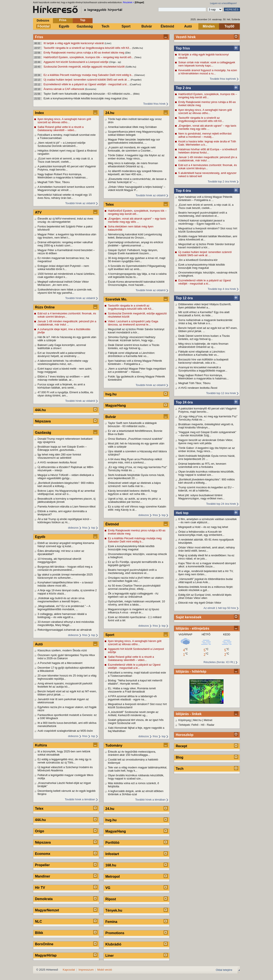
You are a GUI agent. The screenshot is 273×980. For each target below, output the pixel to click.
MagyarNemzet (47, 910)
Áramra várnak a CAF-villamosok (64, 89)
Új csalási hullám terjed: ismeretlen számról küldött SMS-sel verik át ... (87, 80)
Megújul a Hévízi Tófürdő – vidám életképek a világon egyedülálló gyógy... (66, 477)
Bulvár (147, 26)
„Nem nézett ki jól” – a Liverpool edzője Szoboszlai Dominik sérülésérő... (62, 144)
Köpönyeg (185, 720)
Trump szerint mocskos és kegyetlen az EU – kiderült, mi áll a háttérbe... (206, 489)
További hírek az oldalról (80, 203)
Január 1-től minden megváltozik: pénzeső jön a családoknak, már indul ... (208, 159)
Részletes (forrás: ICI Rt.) (219, 662)
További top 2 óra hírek (222, 181)
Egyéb (64, 26)
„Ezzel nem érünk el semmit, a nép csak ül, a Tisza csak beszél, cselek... (206, 206)
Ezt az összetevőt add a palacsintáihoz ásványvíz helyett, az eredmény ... (61, 354)
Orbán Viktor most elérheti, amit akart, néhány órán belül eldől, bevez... (207, 549)
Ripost (111, 899)
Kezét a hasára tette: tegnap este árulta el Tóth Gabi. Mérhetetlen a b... (207, 143)
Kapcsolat (69, 970)
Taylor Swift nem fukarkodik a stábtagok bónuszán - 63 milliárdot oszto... (88, 94)
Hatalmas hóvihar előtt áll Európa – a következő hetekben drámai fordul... (208, 151)
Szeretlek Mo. (116, 299)
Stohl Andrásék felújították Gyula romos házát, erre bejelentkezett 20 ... (207, 457)
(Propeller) (136, 80)
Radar (211, 725)
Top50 (229, 26)
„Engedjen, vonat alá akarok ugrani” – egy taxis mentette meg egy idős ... (207, 127)
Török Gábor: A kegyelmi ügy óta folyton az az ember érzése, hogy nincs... (207, 450)
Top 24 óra (184, 402)
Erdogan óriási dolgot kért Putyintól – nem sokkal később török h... (63, 267)
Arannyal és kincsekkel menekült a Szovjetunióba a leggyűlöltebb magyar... (203, 369)
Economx (43, 854)
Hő (203, 725)
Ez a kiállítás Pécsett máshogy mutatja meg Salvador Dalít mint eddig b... (89, 75)
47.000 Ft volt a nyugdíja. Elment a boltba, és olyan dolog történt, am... (65, 394)
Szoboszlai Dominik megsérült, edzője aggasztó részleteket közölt (84, 67)
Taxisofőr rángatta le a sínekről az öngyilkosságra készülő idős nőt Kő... (88, 48)
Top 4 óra (183, 191)
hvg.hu (111, 394)
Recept (181, 746)
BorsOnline (44, 944)
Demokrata (44, 899)
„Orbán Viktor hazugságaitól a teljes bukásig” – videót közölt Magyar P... (137, 188)
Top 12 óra (184, 298)
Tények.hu (114, 910)
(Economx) (91, 89)
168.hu (111, 865)
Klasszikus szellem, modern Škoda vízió (62, 650)
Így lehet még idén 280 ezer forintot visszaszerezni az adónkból (59, 456)
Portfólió (112, 843)
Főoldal (44, 26)
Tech (105, 26)
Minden (209, 26)
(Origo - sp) (115, 62)
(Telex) (138, 57)
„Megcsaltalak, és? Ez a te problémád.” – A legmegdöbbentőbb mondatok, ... (64, 608)
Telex (39, 809)
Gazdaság (85, 26)
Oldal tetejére (224, 970)
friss (85, 528)
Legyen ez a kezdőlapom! (223, 3)
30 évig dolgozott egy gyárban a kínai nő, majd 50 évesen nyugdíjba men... (137, 260)
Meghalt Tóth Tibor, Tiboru (194, 383)
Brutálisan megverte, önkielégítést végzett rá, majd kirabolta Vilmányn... (206, 426)
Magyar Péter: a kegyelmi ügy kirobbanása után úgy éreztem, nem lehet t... (67, 236)
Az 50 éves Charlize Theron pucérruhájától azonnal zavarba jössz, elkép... (134, 587)
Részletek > (129, 2)
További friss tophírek (223, 79)
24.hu (110, 113)
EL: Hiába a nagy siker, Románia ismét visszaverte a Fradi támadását (132, 690)
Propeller (42, 865)
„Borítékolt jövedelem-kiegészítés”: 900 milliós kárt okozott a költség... (206, 481)
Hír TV (40, 888)
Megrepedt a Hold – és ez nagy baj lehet (203, 527)
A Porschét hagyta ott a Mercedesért (60, 663)
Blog (180, 757)
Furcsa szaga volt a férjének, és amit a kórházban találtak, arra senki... (61, 386)
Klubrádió (113, 944)
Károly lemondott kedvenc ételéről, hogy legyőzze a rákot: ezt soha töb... (133, 492)
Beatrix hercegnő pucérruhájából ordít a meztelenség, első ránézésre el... (203, 214)
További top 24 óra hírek (221, 504)
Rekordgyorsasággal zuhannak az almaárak (65, 630)
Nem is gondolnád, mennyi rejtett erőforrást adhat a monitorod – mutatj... (205, 135)
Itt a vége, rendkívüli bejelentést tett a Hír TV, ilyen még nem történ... (206, 573)
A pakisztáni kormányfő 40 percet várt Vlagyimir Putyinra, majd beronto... (208, 410)
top (93, 528)
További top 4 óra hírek (222, 289)
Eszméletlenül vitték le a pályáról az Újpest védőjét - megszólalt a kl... (87, 84)
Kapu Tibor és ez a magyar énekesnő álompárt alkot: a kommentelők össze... (207, 565)
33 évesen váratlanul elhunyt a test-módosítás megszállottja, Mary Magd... (66, 623)
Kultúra (41, 745)
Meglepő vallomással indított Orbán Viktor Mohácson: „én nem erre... (63, 283)
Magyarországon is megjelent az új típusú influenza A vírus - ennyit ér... (134, 611)
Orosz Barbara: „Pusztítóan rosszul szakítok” (135, 439)
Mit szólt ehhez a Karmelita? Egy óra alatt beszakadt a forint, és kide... (204, 314)
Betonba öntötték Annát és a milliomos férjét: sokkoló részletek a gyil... (206, 588)
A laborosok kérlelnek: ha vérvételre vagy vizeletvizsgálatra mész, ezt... (63, 362)
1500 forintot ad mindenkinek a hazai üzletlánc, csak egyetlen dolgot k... (66, 275)
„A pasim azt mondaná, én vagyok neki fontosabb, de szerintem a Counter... (132, 149)
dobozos (73, 528)
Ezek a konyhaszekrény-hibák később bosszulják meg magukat (83, 98)
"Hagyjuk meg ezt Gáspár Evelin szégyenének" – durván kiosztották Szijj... (207, 434)
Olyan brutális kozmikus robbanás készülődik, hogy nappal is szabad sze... (206, 473)
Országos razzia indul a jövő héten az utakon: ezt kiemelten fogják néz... (136, 579)
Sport (126, 26)
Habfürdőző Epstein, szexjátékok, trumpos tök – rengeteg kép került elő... (89, 57)
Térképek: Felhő (188, 725)
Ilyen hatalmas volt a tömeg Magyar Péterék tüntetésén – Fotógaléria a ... (205, 198)
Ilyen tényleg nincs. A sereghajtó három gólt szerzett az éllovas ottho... (205, 111)
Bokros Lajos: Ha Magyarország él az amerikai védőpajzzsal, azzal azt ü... (66, 492)
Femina (111, 922)
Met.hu (197, 720)
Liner (110, 956)
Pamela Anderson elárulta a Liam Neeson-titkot (67, 507)
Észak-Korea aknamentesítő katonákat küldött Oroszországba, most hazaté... (136, 283)
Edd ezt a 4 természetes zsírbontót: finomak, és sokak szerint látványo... (208, 167)
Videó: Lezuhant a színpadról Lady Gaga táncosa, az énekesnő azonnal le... (133, 323)
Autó (188, 26)
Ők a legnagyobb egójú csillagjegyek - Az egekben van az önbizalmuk (133, 595)
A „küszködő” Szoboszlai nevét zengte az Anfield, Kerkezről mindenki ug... (133, 714)
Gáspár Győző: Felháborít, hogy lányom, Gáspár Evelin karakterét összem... (133, 252)
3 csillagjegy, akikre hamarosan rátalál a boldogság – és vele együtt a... (62, 616)
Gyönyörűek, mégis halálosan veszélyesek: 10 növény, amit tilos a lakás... (136, 603)
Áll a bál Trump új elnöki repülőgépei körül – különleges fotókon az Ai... (64, 521)
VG (108, 888)
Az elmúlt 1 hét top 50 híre (220, 608)
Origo (40, 831)
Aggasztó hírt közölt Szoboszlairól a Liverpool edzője (76, 62)
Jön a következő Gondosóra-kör (198, 260)
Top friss (183, 48)
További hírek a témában (80, 799)
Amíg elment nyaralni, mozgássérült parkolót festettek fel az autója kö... (65, 685)
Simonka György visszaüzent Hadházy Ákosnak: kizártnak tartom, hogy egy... (132, 339)
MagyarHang (116, 405)
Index (39, 113)
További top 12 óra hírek (221, 393)
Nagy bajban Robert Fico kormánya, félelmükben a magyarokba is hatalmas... (203, 377)
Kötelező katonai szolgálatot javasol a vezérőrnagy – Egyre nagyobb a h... (201, 222)
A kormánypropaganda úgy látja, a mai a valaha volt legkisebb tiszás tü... (137, 275)
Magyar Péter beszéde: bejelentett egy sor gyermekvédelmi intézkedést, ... (134, 141)
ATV (38, 212)
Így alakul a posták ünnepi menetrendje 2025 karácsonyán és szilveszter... (65, 576)
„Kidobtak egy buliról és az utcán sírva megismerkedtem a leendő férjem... (61, 600)
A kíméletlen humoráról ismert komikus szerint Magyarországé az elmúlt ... (66, 188)
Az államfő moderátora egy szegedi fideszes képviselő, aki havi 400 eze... (135, 173)
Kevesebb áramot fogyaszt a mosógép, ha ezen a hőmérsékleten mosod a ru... (208, 72)
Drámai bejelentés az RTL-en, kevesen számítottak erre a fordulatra (202, 465)
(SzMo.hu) (138, 48)
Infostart (112, 854)
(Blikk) (136, 94)
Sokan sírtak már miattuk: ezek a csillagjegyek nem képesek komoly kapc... (207, 64)
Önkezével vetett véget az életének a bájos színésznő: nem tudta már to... (134, 484)
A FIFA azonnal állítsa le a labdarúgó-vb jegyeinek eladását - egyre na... (132, 698)
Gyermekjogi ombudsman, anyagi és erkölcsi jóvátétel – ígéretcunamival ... (136, 244)
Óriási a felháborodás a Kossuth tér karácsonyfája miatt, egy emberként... (201, 533)
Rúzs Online (45, 307)
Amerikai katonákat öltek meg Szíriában (132, 127)
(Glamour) (140, 75)
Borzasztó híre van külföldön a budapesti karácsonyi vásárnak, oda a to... (203, 361)
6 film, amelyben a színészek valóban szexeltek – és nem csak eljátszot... (208, 521)
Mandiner (43, 876)
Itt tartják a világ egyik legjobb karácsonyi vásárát (74, 43)
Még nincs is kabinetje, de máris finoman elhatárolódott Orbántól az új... (203, 345)
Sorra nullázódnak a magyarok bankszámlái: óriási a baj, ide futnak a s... (206, 322)
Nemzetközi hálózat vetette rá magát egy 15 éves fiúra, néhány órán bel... (65, 196)
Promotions (115, 933)
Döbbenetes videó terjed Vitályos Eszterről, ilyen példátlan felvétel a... (205, 306)
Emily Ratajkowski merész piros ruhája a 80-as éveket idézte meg (84, 53)
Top (83, 20)
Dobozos (43, 20)
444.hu (40, 410)
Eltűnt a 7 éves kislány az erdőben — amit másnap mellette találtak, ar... (63, 378)
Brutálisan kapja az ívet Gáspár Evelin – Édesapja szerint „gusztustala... (62, 448)
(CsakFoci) (135, 84)
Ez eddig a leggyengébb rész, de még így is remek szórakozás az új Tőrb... (64, 761)
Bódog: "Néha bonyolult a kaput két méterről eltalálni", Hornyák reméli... (135, 682)
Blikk (39, 933)
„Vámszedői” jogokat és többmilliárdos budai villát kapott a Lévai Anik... (205, 581)
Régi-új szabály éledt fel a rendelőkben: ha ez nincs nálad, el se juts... (206, 557)
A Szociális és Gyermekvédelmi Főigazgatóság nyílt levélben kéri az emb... (137, 267)
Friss (63, 20)
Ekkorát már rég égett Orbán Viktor (200, 603)
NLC (38, 921)
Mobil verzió (105, 970)
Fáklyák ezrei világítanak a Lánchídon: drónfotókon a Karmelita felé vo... (202, 353)
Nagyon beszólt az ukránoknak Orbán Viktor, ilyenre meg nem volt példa (206, 442)
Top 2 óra (183, 88)
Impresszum (86, 970)
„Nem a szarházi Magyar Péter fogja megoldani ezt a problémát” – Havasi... (137, 370)
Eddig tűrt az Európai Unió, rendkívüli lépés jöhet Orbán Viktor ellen (205, 596)
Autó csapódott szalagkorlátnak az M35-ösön (65, 731)
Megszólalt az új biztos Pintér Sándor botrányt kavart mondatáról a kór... (206, 246)
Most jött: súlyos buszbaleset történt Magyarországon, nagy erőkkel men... (202, 497)
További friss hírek (154, 104)
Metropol (113, 877)
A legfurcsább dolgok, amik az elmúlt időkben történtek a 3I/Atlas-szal (136, 793)
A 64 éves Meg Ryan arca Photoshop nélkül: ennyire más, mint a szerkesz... (135, 461)
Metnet (208, 720)
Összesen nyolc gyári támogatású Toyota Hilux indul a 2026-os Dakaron (66, 657)
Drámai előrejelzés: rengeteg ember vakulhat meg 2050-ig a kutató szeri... (65, 244)
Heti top (182, 513)
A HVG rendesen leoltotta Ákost (198, 388)
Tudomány (114, 745)
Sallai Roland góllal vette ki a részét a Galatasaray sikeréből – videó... (61, 129)
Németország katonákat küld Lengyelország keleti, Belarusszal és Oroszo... (135, 236)
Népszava (43, 421)
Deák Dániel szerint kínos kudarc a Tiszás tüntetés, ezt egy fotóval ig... (204, 337)
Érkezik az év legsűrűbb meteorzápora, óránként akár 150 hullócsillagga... (132, 753)
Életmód (167, 26)
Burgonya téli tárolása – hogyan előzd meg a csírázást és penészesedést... (65, 568)
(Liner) (108, 43)
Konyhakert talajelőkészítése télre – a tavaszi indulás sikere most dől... (65, 584)
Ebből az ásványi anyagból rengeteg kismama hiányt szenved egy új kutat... (66, 545)
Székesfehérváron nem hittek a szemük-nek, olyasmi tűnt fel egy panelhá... (65, 291)
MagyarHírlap (46, 955)
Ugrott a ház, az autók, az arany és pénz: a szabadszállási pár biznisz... (134, 500)
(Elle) (128, 53)
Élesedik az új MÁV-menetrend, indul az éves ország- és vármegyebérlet (65, 220)
